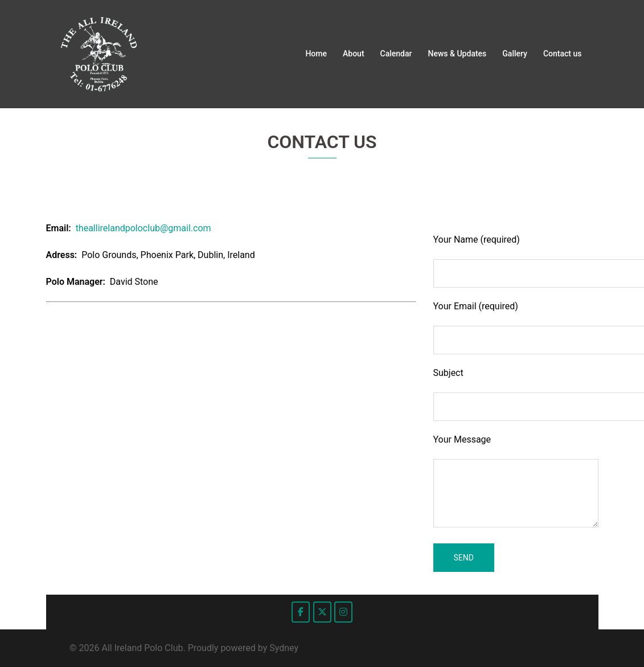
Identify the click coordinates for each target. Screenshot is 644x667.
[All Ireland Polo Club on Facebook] (301, 612)
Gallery (515, 54)
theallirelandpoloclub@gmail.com (143, 228)
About (354, 54)
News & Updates (458, 54)
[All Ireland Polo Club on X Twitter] (322, 612)
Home (316, 54)
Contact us (563, 54)
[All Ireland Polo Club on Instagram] (343, 612)
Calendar (396, 54)
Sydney (284, 648)
